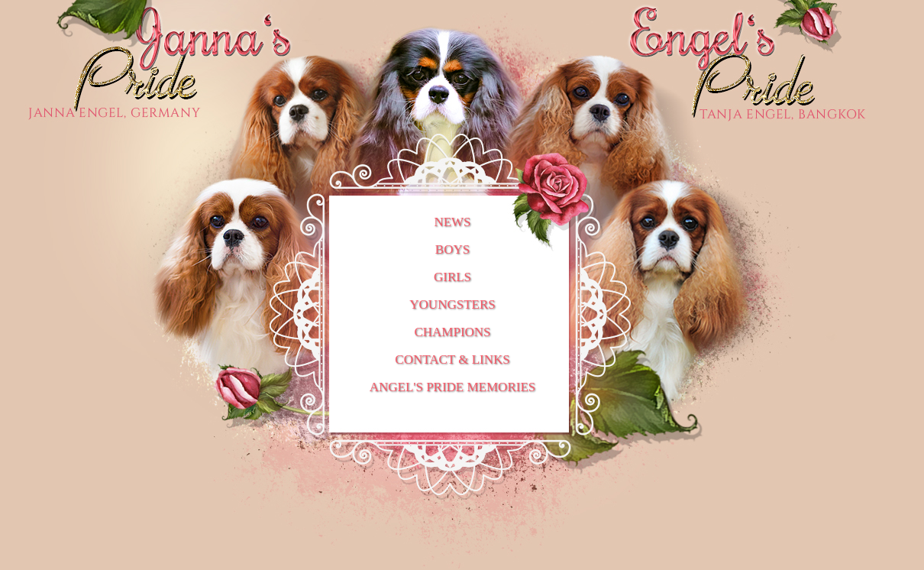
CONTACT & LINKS (452, 359)
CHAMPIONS (452, 332)
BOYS (452, 249)
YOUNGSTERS (452, 304)
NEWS (452, 222)
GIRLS (452, 277)
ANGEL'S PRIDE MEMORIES (452, 387)
